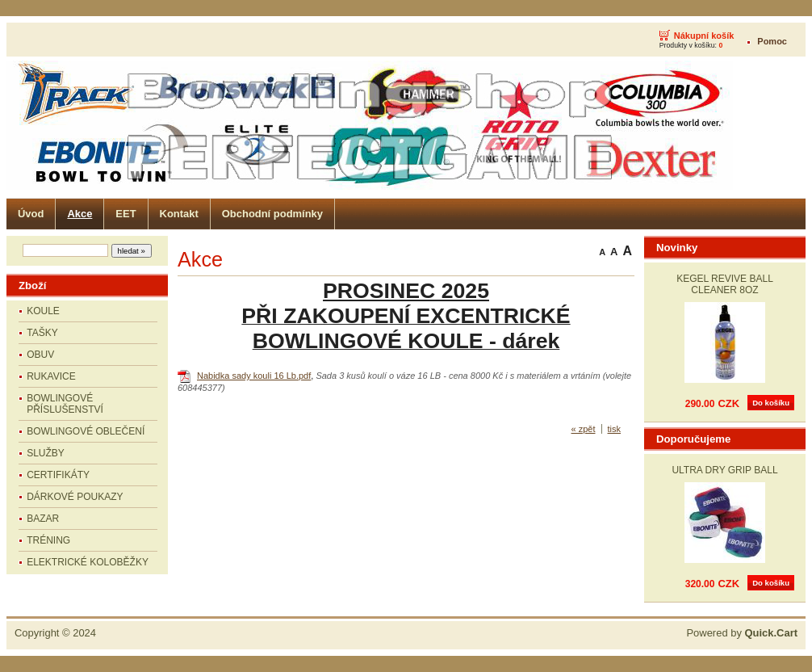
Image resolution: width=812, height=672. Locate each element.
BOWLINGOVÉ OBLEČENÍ (86, 431)
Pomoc (772, 41)
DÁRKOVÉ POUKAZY (75, 497)
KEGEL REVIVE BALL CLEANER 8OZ (725, 284)
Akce (80, 214)
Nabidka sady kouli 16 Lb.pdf (254, 376)
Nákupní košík (704, 36)
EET (126, 214)
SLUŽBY (46, 453)
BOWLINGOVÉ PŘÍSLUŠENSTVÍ (65, 404)
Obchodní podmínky (272, 214)
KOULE (43, 311)
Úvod (31, 214)
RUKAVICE (51, 376)
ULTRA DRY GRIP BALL (724, 470)
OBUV (40, 355)
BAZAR (43, 519)
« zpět (584, 429)
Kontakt (179, 214)
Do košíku (771, 403)
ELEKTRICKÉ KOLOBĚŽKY (88, 562)
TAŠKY (42, 333)
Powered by (742, 633)
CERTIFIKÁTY (58, 475)
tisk (615, 429)
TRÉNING (48, 540)
